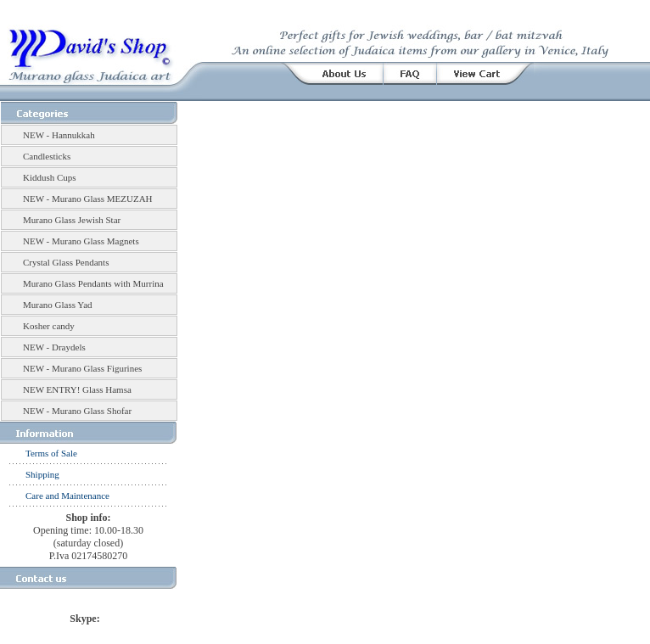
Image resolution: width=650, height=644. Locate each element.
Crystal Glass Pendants (66, 262)
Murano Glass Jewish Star (72, 220)
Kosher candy (49, 326)
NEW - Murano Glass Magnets (81, 241)
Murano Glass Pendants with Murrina (93, 283)
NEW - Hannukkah (59, 135)
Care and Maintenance (67, 496)
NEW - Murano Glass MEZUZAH (88, 199)
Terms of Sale (51, 453)
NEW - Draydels (54, 347)
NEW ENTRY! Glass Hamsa (77, 389)
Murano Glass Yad (58, 305)
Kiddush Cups (50, 177)
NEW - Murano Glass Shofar (77, 411)
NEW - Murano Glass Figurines (82, 368)
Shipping (42, 474)
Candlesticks (47, 156)
